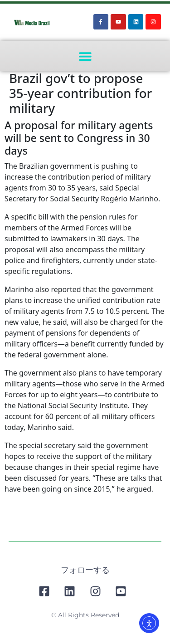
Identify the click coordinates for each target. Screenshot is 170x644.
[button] (85, 56)
